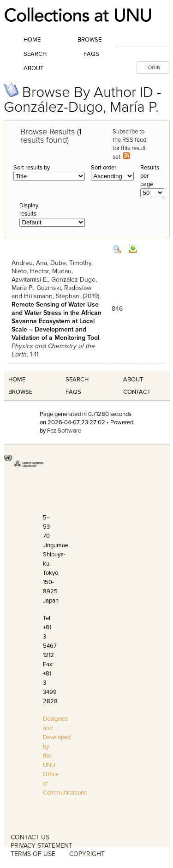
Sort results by (32, 168)
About (33, 68)
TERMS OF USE (33, 854)
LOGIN (153, 68)
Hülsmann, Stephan (52, 296)
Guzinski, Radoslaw (64, 288)
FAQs (91, 54)
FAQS (73, 392)
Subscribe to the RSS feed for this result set (129, 144)
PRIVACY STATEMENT (42, 846)
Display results (29, 210)
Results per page (150, 176)
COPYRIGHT (87, 854)
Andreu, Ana (29, 263)
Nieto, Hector (30, 271)
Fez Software (64, 431)
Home (32, 40)
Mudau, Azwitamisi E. (42, 275)
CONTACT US (30, 837)
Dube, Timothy (71, 263)
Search (35, 54)
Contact (137, 392)
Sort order (104, 168)
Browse (89, 40)
